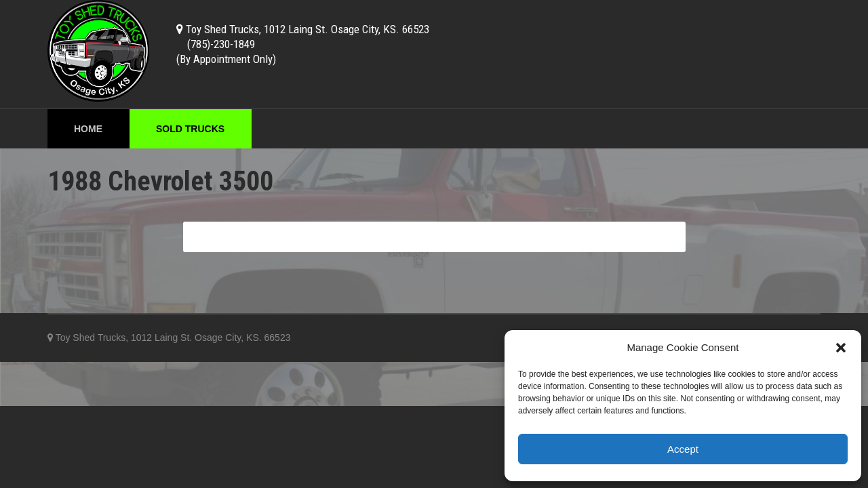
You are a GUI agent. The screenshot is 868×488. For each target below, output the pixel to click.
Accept (683, 449)
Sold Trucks (190, 129)
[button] (841, 348)
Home (88, 129)
